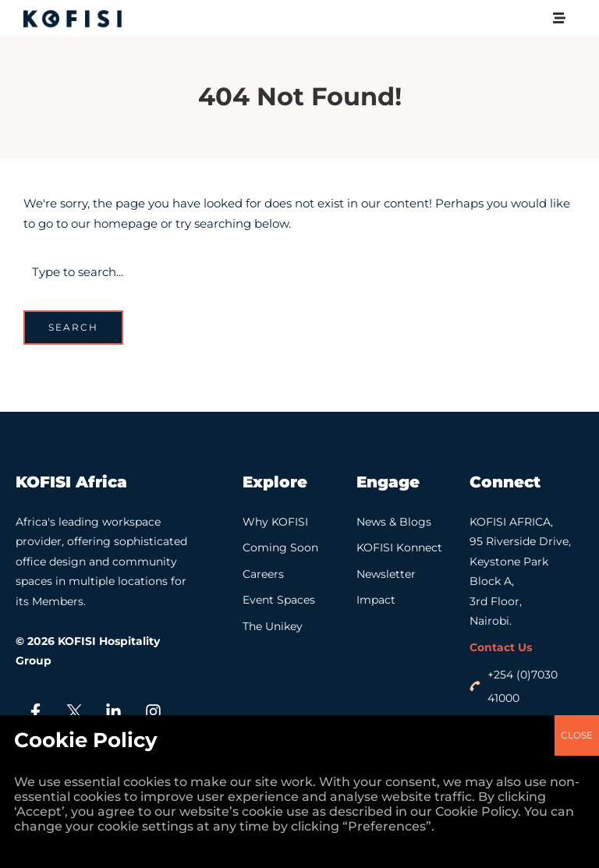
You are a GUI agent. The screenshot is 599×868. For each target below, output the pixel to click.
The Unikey (273, 626)
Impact (376, 600)
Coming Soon (280, 547)
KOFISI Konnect (399, 547)
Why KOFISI (275, 522)
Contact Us (501, 647)
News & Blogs (394, 522)
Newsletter (386, 574)
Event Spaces (279, 600)
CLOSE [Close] (577, 159)
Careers (263, 574)
